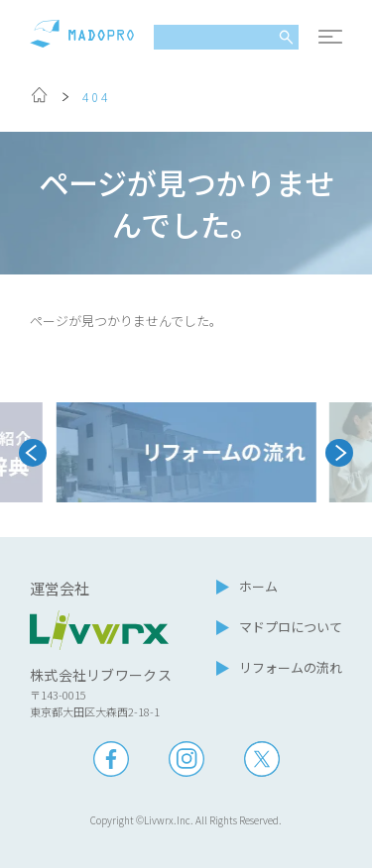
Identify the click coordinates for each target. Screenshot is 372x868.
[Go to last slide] (33, 453)
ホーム (258, 586)
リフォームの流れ (291, 667)
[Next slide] (339, 453)
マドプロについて (291, 627)
